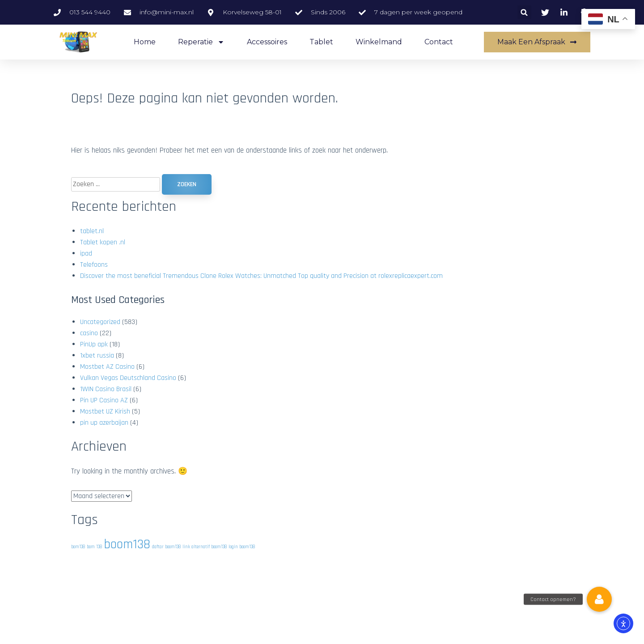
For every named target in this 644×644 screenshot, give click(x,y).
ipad (86, 254)
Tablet (321, 42)
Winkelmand (379, 42)
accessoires (267, 42)
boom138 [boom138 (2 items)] (127, 544)
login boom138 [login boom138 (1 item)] (242, 547)
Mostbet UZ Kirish (105, 412)
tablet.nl (92, 231)
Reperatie (201, 42)
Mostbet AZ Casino (107, 367)
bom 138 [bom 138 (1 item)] (94, 547)
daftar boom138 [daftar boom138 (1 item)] (166, 547)
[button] (524, 12)
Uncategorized (100, 322)
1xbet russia (97, 356)
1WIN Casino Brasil (106, 389)
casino (89, 333)
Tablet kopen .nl (103, 242)
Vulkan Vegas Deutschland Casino (128, 378)
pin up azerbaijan (104, 423)
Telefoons (94, 265)
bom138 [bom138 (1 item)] (78, 547)
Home (145, 42)
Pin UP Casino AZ (104, 400)
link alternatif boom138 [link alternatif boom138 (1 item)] (205, 547)
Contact (439, 42)
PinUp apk (94, 344)
